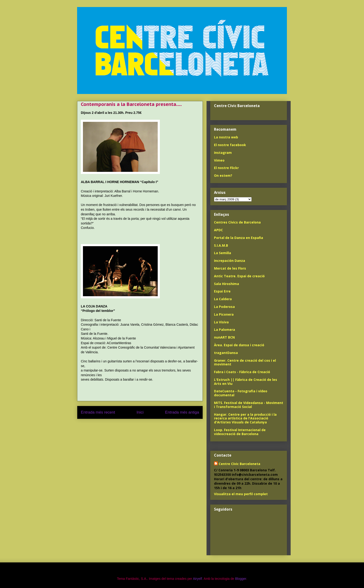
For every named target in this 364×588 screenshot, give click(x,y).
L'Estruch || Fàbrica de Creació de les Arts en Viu (246, 382)
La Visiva (221, 322)
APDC (218, 230)
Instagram (223, 153)
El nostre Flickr (226, 168)
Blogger (241, 579)
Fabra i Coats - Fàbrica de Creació (242, 372)
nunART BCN (224, 337)
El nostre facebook (230, 145)
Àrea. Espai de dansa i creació (239, 345)
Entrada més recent (98, 412)
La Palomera (225, 330)
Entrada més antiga (182, 412)
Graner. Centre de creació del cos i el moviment (245, 362)
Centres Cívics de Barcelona (237, 222)
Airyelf (198, 579)
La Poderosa (224, 307)
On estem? (223, 175)
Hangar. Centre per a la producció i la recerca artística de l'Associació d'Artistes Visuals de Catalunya (245, 418)
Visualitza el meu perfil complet (241, 494)
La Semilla (223, 253)
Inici (140, 412)
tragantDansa (226, 353)
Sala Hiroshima (227, 284)
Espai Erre (222, 291)
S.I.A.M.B (221, 245)
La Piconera (224, 314)
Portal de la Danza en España (239, 238)
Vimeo (219, 160)
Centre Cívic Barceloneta (239, 464)
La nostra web (226, 137)
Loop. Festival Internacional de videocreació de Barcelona (240, 432)
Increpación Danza (230, 261)
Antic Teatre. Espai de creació (239, 276)
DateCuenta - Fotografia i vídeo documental (241, 393)
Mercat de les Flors (230, 268)
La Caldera (223, 299)
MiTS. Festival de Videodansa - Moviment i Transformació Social (249, 405)
